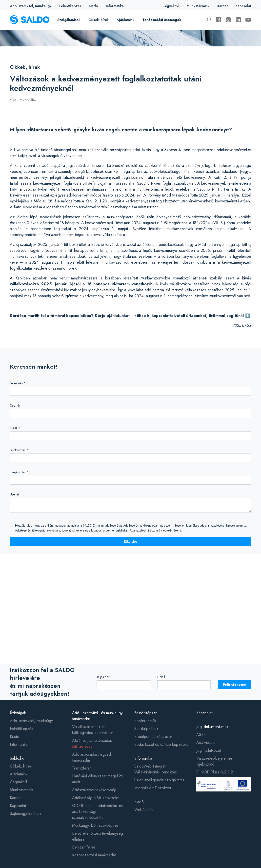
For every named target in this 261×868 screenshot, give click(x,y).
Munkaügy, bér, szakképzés (95, 825)
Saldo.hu (17, 758)
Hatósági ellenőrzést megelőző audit (98, 779)
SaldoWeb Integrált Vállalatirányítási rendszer (155, 769)
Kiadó (93, 6)
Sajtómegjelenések (26, 814)
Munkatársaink (198, 6)
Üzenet (14, 494)
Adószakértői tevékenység (94, 790)
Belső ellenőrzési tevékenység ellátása (98, 836)
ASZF (201, 735)
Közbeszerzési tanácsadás (94, 855)
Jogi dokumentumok (212, 727)
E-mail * (15, 428)
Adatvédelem (207, 742)
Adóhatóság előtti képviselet (96, 798)
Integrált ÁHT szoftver (153, 788)
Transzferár (81, 768)
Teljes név (103, 677)
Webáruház (144, 810)
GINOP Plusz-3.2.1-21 (215, 772)
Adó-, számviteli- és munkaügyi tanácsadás (98, 716)
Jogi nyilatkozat (209, 750)
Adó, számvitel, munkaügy (31, 6)
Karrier (222, 6)
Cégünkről (171, 6)
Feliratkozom (235, 685)
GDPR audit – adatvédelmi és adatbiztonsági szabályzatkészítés (97, 812)
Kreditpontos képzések (153, 737)
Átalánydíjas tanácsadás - (93, 743)
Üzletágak (18, 713)
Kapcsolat (243, 6)
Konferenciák (145, 721)
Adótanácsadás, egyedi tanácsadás (92, 757)
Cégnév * (16, 406)
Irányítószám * (19, 472)
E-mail (161, 677)
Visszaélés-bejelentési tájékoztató (215, 761)
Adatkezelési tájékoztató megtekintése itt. (156, 531)
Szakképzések (146, 729)
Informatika (115, 6)
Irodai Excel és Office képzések (161, 744)
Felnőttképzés (70, 6)
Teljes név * (18, 383)
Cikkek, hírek (99, 20)
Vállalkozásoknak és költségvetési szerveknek (93, 730)
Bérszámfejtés (84, 847)
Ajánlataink (125, 20)
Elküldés (131, 541)
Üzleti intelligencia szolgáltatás (159, 780)
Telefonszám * (19, 450)
